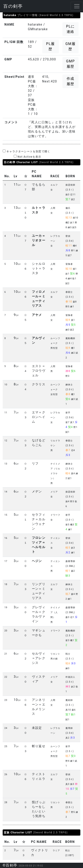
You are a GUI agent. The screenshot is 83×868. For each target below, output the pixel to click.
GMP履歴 (70, 64)
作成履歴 (70, 81)
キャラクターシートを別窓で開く (26, 151)
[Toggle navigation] (77, 6)
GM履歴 (70, 46)
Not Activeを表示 (27, 157)
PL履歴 (50, 46)
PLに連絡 (71, 29)
